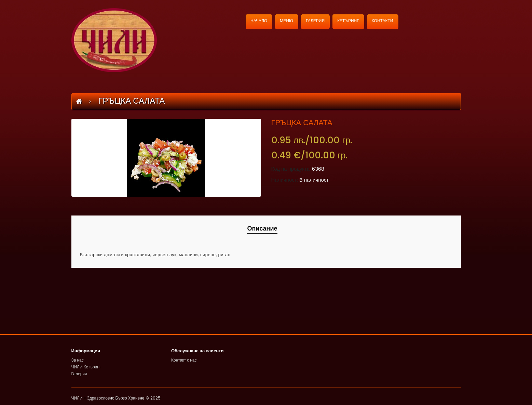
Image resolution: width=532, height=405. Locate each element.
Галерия (79, 374)
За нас (78, 360)
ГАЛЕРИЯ (315, 21)
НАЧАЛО (259, 21)
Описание (262, 228)
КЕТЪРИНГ (348, 21)
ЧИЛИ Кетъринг (86, 367)
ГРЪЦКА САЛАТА (131, 101)
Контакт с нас (184, 360)
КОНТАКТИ (383, 21)
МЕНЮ (287, 21)
